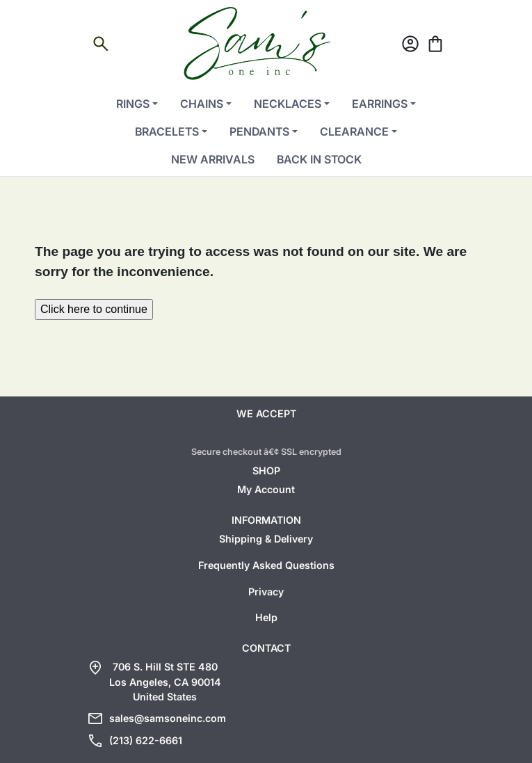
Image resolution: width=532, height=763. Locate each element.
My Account (266, 489)
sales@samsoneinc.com (168, 718)
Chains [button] (202, 104)
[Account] (410, 46)
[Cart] (435, 46)
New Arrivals (213, 159)
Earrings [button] (380, 104)
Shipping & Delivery (266, 539)
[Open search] (101, 46)
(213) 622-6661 (146, 740)
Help (266, 617)
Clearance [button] (354, 131)
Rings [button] (133, 104)
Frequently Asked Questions (266, 565)
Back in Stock (319, 159)
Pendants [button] (259, 131)
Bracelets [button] (167, 131)
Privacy (266, 592)
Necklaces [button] (288, 104)
